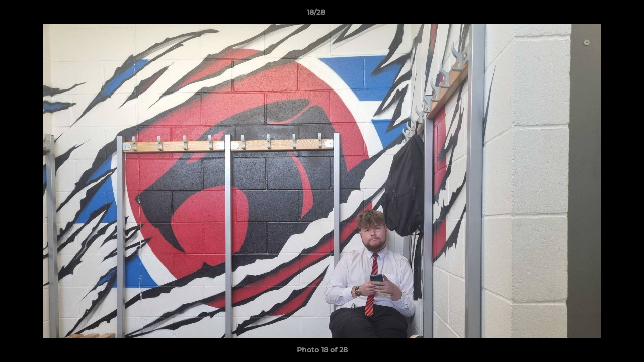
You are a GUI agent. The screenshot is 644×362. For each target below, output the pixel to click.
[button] (602, 15)
